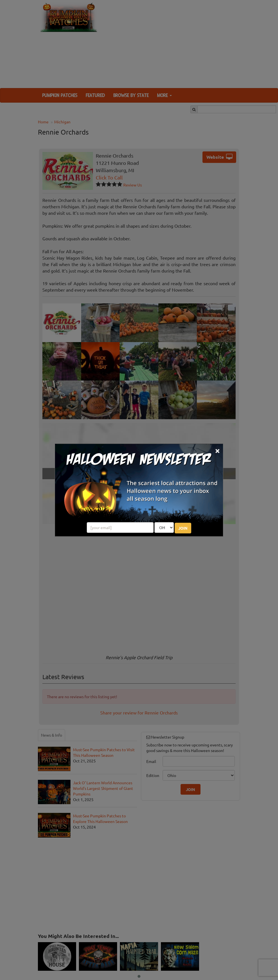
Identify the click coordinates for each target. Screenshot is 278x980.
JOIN (183, 528)
